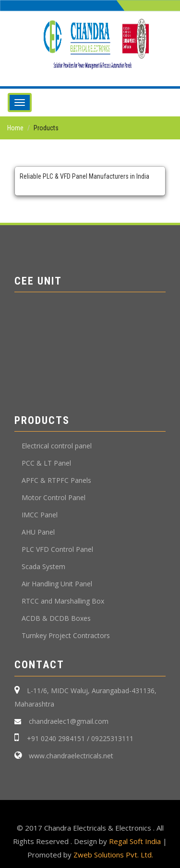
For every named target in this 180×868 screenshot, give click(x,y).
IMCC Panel (40, 515)
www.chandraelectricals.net (70, 756)
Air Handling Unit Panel (57, 584)
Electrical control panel (57, 446)
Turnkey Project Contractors (66, 635)
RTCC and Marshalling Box (63, 601)
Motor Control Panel (54, 497)
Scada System (43, 566)
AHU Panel (38, 532)
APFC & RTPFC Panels (56, 480)
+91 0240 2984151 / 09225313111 (80, 738)
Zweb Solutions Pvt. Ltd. (113, 855)
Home (15, 128)
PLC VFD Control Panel (57, 549)
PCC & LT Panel (46, 463)
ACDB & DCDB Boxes (56, 618)
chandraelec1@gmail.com (68, 721)
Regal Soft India (135, 841)
